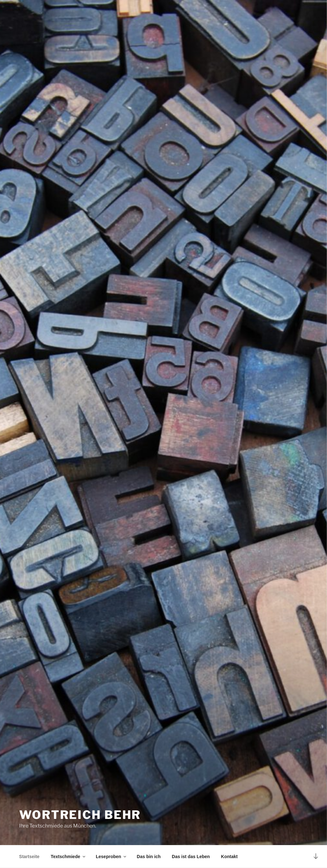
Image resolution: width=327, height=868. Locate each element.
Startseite (29, 857)
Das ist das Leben (191, 857)
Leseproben (111, 857)
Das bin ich (149, 857)
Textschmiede (68, 857)
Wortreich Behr (80, 815)
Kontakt (229, 857)
